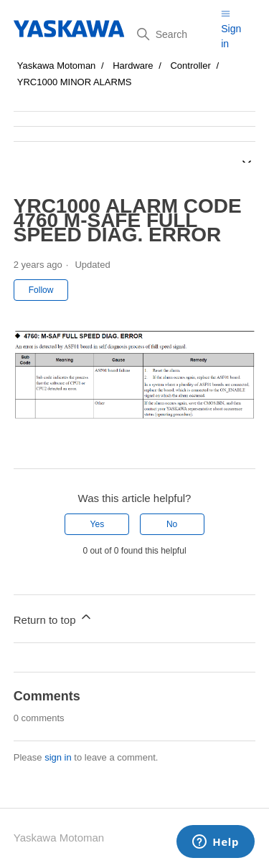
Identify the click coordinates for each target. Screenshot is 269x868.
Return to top (53, 618)
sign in (58, 757)
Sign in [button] (231, 36)
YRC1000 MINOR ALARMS (75, 82)
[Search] (174, 34)
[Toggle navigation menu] (226, 13)
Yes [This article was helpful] (98, 524)
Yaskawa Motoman (57, 66)
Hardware (133, 66)
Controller (190, 66)
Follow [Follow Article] (41, 290)
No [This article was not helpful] (172, 524)
